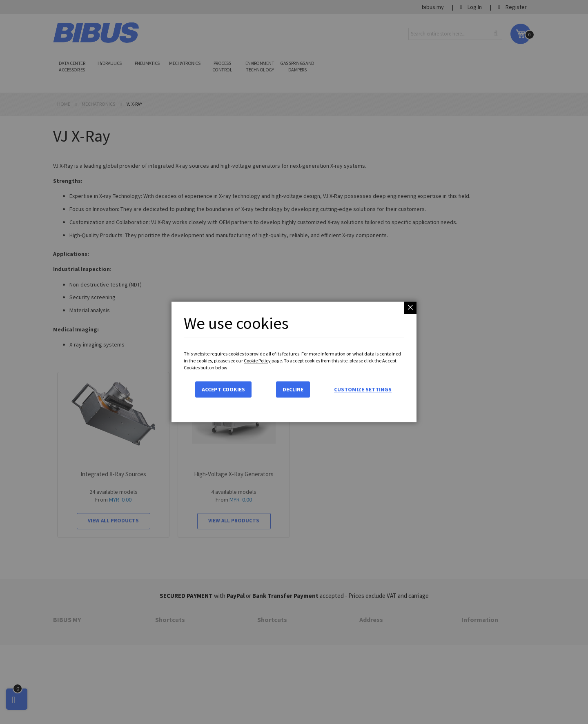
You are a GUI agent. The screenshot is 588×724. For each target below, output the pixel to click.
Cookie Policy (257, 361)
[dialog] (294, 362)
